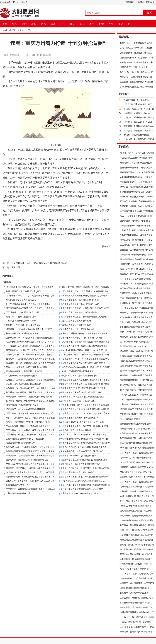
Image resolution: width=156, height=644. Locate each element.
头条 (15, 24)
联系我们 (130, 2)
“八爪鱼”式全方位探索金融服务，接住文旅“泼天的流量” (85, 367)
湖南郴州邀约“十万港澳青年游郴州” (22, 376)
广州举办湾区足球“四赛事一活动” (21, 321)
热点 (44, 24)
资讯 (121, 24)
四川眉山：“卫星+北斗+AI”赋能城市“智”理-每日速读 (83, 435)
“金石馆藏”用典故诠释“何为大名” (134, 569)
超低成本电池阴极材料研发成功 (134, 593)
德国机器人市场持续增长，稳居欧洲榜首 (79, 312)
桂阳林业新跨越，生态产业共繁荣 (76, 321)
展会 (82, 24)
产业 (63, 24)
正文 (30, 30)
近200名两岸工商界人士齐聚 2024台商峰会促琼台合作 (85, 355)
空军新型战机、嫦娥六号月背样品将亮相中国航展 (28, 426)
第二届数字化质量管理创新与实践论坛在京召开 (82, 489)
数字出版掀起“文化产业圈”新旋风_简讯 (23, 291)
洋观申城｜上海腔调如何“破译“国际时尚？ (79, 418)
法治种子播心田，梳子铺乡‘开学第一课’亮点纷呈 (82, 451)
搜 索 (149, 13)
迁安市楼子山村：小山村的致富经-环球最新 (26, 409)
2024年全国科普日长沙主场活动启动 (77, 371)
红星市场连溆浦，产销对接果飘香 (76, 325)
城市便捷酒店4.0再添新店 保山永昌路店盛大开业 (82, 397)
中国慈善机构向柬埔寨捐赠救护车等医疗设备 (81, 392)
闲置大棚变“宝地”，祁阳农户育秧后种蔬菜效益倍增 (83, 447)
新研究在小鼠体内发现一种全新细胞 (136, 554)
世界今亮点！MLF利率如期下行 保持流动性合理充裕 (30, 338)
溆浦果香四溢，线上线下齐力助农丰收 (78, 329)
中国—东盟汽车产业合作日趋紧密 (135, 288)
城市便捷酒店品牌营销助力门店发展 (22, 405)
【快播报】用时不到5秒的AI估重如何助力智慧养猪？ (30, 287)
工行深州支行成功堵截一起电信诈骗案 (78, 401)
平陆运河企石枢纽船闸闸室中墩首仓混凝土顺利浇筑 (84, 460)
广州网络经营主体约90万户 (18, 493)
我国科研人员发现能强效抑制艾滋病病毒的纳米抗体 (84, 296)
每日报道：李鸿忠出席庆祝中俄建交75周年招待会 (83, 363)
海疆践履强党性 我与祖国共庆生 (20, 443)
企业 (111, 24)
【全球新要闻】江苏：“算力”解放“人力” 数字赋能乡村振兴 (39, 263)
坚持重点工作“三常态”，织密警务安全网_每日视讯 (83, 388)
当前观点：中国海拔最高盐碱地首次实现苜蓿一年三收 (30, 359)
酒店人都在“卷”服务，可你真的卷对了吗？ (79, 493)
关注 (24, 24)
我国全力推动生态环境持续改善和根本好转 (80, 300)
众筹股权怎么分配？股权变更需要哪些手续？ (81, 464)
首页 (5, 24)
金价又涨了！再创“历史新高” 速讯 (21, 317)
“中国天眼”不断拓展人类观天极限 (21, 300)
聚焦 (34, 24)
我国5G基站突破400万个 (17, 485)
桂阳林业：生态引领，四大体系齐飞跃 (23, 325)
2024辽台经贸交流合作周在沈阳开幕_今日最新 (27, 367)
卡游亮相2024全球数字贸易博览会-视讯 (78, 456)
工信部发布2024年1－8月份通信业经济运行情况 (82, 422)
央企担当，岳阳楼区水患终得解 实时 (136, 250)
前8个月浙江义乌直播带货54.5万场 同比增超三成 (82, 481)
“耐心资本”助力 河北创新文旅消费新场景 (79, 376)
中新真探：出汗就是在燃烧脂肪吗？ (77, 430)
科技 (130, 24)
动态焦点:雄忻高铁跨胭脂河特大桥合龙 (23, 384)
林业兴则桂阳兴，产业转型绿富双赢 (22, 333)
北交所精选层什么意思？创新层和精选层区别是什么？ (85, 317)
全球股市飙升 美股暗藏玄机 (136, 100)
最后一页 (16, 267)
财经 (22, 30)
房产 (92, 24)
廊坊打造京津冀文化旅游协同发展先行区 (24, 371)
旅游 (53, 24)
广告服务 (140, 2)
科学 (101, 24)
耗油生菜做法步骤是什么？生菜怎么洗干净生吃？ (28, 304)
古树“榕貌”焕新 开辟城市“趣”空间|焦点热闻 (25, 439)
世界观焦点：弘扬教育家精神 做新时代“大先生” (27, 460)
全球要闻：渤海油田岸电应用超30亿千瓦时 (80, 304)
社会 (72, 24)
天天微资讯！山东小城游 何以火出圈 (22, 312)
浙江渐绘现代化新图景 (130, 419)
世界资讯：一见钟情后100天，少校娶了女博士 (81, 338)
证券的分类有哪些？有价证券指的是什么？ (80, 472)
